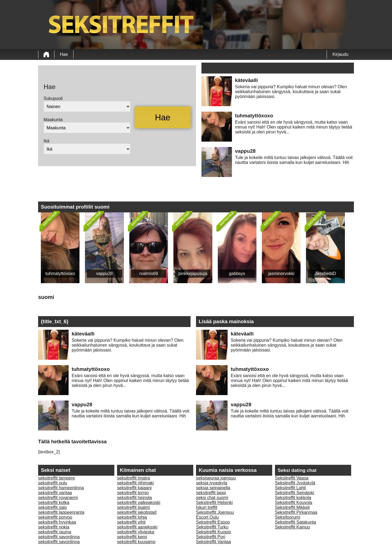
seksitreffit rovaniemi (58, 498)
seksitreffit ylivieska (136, 532)
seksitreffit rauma (55, 532)
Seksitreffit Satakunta (295, 522)
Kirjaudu (340, 54)
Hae (64, 54)
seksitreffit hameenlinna (61, 488)
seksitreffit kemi (132, 537)
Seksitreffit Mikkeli (292, 507)
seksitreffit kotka (54, 503)
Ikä (46, 141)
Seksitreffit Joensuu (215, 512)
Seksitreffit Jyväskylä (295, 483)
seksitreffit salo (53, 507)
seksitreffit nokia (54, 527)
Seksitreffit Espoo (213, 522)
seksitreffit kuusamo (136, 542)
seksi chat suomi (212, 498)
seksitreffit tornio (133, 493)
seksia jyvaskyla (212, 483)
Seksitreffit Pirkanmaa (296, 512)
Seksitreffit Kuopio (214, 532)
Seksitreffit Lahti (290, 488)
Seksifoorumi (287, 517)
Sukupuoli (53, 98)
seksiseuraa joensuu (216, 478)
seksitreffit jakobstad (137, 512)
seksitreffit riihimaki (135, 483)
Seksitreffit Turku (212, 527)
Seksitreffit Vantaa (213, 542)
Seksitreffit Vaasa (292, 478)
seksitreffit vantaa (55, 493)
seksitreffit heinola (134, 498)
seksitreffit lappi (211, 493)
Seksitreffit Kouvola (294, 503)
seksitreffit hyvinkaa (57, 522)
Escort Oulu (207, 517)
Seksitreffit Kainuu (293, 527)
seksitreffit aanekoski (137, 527)
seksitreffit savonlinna (59, 537)
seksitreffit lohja (132, 517)
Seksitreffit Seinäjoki (295, 493)
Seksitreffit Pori (211, 537)
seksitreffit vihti (131, 522)
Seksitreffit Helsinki (214, 503)
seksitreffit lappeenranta (61, 512)
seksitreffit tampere (56, 478)
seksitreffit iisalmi (134, 507)
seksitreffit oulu (53, 483)
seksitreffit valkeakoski (139, 503)
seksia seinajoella (213, 488)
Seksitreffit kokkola (293, 498)
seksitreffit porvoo (55, 517)
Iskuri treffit (207, 507)
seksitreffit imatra (134, 478)
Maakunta (53, 120)
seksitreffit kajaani (134, 488)
